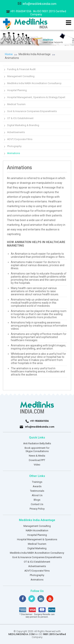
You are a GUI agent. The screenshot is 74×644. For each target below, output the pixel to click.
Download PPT (37, 460)
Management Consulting (21, 76)
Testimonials (37, 491)
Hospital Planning (17, 90)
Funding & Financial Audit (21, 69)
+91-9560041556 (36, 13)
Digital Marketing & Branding (23, 125)
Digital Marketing (37, 548)
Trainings (37, 482)
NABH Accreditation (37, 530)
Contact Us (37, 504)
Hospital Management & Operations (37, 539)
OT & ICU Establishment (20, 118)
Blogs (37, 500)
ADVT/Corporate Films (20, 139)
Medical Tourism (16, 104)
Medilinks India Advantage (35, 54)
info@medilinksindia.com (37, 4)
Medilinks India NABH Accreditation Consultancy (34, 83)
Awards (37, 486)
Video (37, 465)
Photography (14, 146)
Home (9, 54)
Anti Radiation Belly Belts (37, 443)
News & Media (37, 456)
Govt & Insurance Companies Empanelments (32, 111)
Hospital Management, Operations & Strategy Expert (36, 97)
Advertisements (16, 132)
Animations (12, 58)
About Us (37, 495)
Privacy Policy (37, 509)
